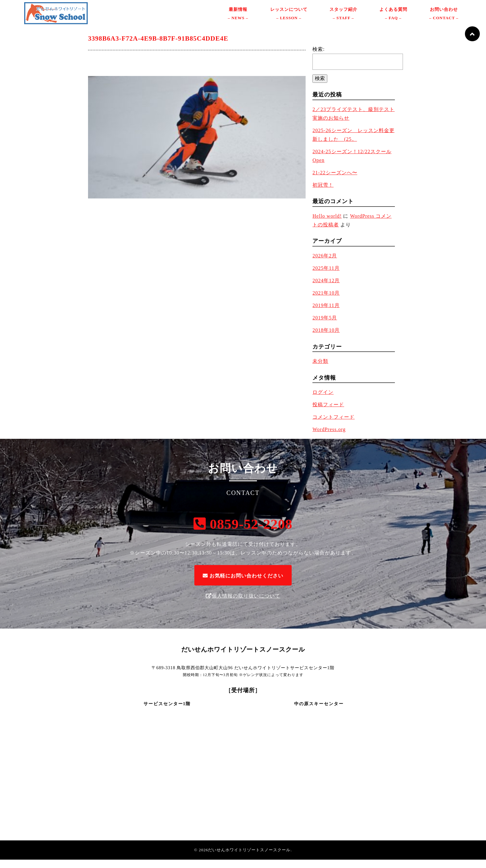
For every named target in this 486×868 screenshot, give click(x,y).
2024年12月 (326, 289)
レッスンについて (289, 19)
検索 (320, 86)
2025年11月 (326, 276)
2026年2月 (325, 264)
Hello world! (327, 224)
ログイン (323, 401)
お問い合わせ (444, 19)
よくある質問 (393, 19)
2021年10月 (326, 301)
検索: (318, 57)
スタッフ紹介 (343, 19)
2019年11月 (326, 314)
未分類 (320, 369)
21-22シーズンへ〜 (335, 181)
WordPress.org (329, 438)
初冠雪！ (323, 193)
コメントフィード (334, 425)
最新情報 (238, 19)
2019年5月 (325, 326)
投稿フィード (328, 413)
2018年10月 (326, 338)
